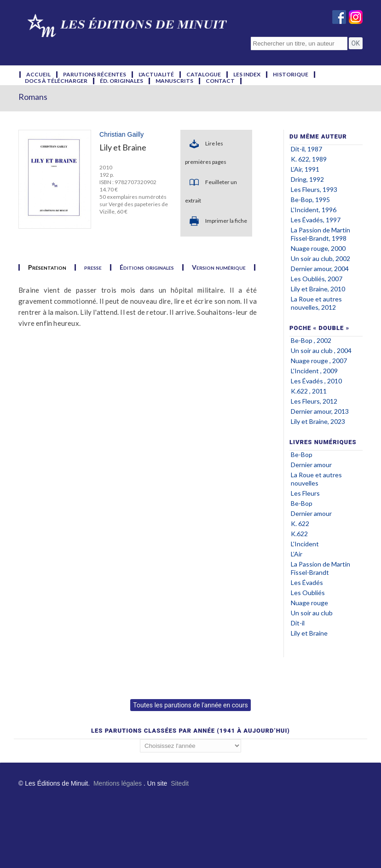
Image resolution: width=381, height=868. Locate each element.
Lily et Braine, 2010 (318, 289)
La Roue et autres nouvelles (316, 479)
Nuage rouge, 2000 (318, 248)
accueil (38, 75)
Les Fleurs (305, 493)
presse (93, 267)
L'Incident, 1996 (314, 210)
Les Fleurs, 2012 (314, 401)
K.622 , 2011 (309, 391)
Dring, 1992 (307, 179)
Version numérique (219, 267)
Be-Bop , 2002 (311, 340)
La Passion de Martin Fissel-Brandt (320, 568)
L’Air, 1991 (305, 169)
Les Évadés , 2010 (316, 381)
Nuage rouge (309, 603)
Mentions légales (118, 783)
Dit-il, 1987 (306, 149)
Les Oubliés (308, 593)
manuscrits (174, 81)
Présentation (47, 267)
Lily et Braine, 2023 (318, 421)
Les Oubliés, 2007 (317, 279)
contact (220, 81)
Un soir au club (312, 613)
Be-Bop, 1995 (310, 200)
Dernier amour (311, 465)
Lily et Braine (309, 633)
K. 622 (300, 524)
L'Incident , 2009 (314, 371)
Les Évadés (308, 582)
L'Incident (306, 544)
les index (247, 75)
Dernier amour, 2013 (320, 411)
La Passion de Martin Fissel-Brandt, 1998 (320, 234)
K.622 (300, 534)
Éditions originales (147, 267)
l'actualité (156, 75)
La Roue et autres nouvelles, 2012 (316, 303)
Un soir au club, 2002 (320, 258)
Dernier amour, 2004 (320, 269)
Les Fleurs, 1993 (314, 189)
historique (291, 75)
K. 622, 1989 (309, 159)
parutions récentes (95, 75)
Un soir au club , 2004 (321, 350)
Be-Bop (302, 454)
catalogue (204, 75)
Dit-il (298, 623)
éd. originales (121, 81)
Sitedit (180, 783)
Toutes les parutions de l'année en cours (190, 705)
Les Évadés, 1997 (316, 220)
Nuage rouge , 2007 (319, 361)
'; (190, 746)
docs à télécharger (56, 81)
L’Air (297, 554)
